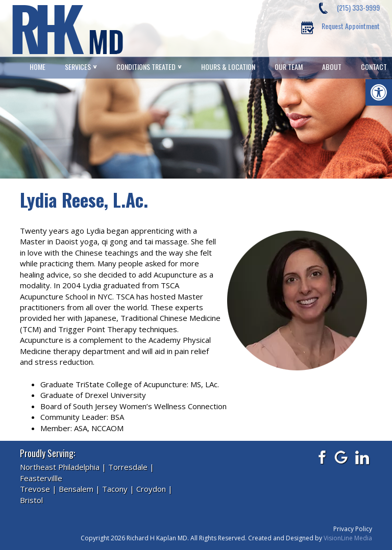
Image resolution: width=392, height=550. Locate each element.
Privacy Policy (353, 529)
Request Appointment (351, 26)
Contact (374, 67)
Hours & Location (228, 67)
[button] (379, 92)
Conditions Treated (146, 67)
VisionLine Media (348, 538)
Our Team (289, 67)
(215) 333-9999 (358, 7)
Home (38, 67)
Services (78, 67)
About (332, 67)
